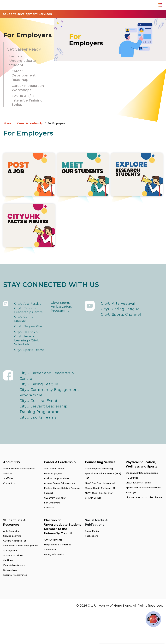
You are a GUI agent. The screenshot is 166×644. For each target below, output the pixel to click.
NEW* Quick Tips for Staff (99, 524)
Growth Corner (93, 529)
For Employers (52, 534)
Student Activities (13, 587)
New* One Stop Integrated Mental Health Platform (100, 517)
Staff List (8, 509)
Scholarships (10, 601)
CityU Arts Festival (24, 306)
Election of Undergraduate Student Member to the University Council (62, 558)
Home (8, 123)
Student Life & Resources (14, 554)
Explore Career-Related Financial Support (62, 522)
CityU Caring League (26, 334)
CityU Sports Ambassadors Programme (64, 309)
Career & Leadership (30, 123)
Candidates (50, 581)
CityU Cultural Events (39, 432)
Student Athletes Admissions (142, 504)
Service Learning (12, 567)
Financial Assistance (14, 596)
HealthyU (131, 524)
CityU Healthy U (29, 353)
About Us (49, 539)
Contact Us (9, 514)
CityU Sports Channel (121, 315)
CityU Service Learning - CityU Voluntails (29, 364)
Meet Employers (53, 505)
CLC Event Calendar (55, 529)
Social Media (92, 562)
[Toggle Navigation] (160, 5)
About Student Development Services (19, 502)
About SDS (12, 493)
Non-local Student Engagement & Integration (21, 579)
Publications (92, 567)
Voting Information (54, 586)
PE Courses (132, 509)
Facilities (8, 591)
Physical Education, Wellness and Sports (142, 496)
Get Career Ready (54, 500)
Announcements (53, 571)
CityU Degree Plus (27, 345)
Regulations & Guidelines (58, 576)
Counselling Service (100, 493)
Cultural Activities (15, 572)
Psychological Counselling (99, 500)
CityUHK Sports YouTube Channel (144, 529)
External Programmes (15, 606)
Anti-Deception (12, 562)
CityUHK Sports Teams (138, 514)
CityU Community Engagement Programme (49, 424)
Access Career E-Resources (59, 514)
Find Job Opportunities (57, 509)
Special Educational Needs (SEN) (103, 507)
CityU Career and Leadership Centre (29, 320)
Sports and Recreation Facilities (143, 519)
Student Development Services (27, 14)
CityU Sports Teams (26, 378)
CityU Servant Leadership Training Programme (43, 440)
